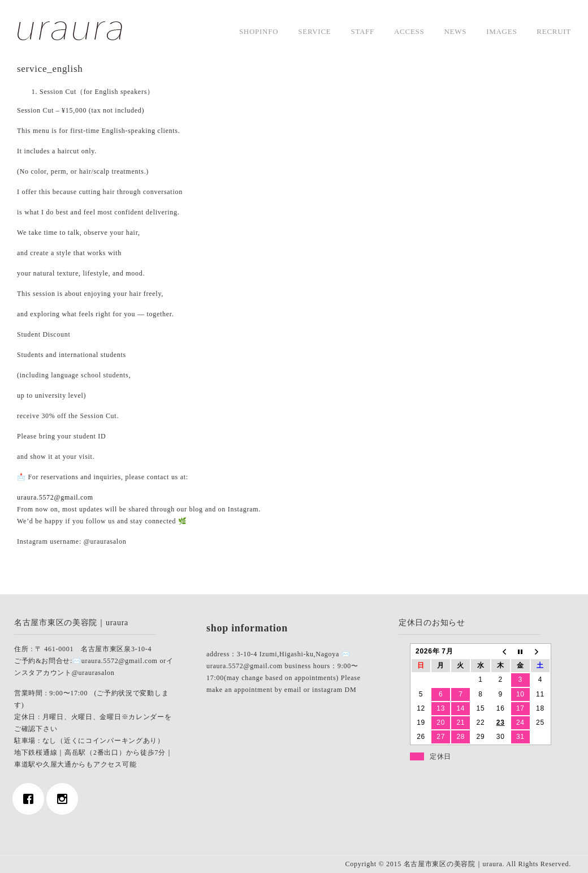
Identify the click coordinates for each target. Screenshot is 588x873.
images (501, 31)
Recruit (554, 31)
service (314, 31)
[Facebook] (31, 799)
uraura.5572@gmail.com (55, 497)
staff (362, 31)
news (455, 31)
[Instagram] (65, 799)
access (409, 31)
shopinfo (259, 31)
